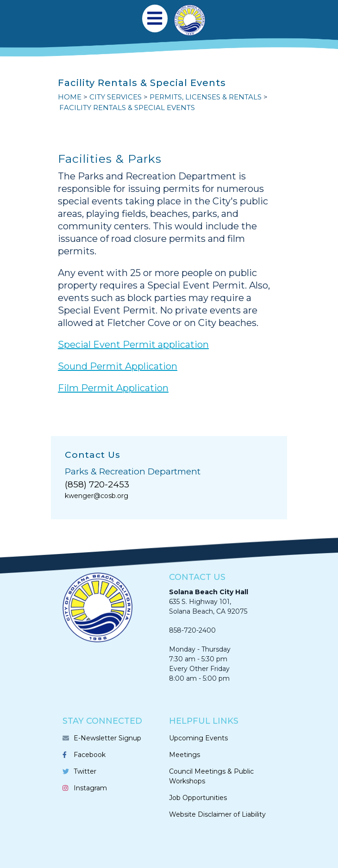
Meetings (185, 755)
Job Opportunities (198, 798)
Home (70, 97)
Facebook (90, 755)
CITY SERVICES (116, 97)
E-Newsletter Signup (107, 738)
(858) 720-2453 (97, 484)
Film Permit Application (113, 388)
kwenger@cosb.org (97, 496)
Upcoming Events (198, 738)
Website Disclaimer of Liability (217, 814)
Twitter (85, 771)
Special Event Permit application (133, 345)
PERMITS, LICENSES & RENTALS (206, 97)
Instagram (90, 788)
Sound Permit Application (118, 366)
